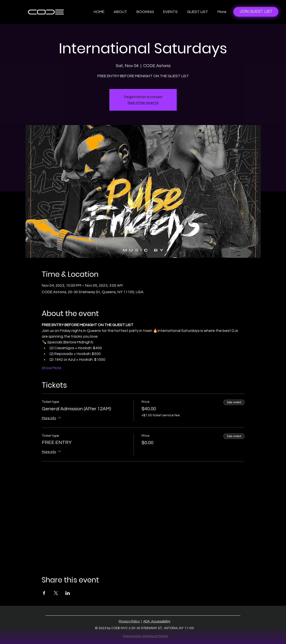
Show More (52, 368)
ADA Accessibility (157, 621)
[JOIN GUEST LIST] (256, 12)
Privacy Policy (130, 621)
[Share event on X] (56, 593)
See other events (143, 103)
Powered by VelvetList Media (145, 636)
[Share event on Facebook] (44, 593)
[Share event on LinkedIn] (68, 593)
